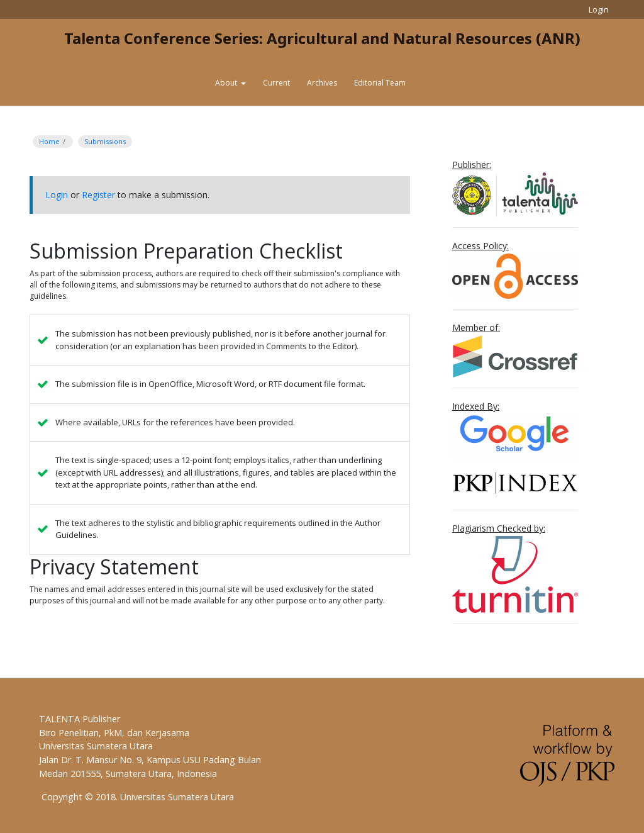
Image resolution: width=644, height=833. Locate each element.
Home (49, 141)
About (227, 83)
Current (276, 83)
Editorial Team (380, 83)
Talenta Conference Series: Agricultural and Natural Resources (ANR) (322, 38)
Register (98, 195)
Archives (322, 83)
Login (599, 9)
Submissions (105, 141)
